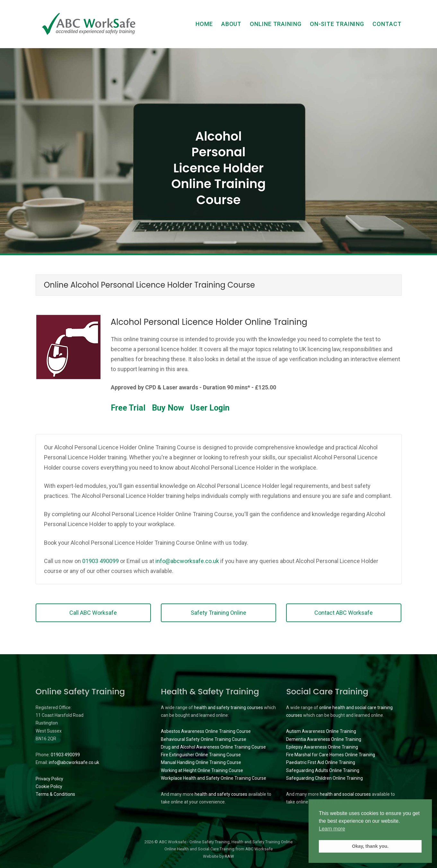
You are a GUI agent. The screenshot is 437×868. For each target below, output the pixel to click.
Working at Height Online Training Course (202, 770)
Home (204, 24)
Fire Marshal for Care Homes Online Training (331, 755)
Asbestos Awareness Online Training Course (206, 731)
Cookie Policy (49, 786)
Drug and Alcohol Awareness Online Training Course (213, 747)
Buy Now (168, 408)
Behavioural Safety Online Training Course (204, 739)
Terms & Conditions (55, 794)
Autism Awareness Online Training (321, 731)
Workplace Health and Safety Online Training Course (214, 778)
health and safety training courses (228, 707)
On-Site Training (337, 24)
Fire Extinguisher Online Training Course (201, 755)
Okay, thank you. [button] (370, 846)
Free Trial (128, 408)
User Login (210, 408)
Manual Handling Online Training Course (201, 762)
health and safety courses (221, 794)
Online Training (276, 24)
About (232, 24)
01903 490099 (101, 561)
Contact (387, 24)
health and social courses (345, 794)
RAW (229, 856)
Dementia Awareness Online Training (324, 739)
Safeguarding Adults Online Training (323, 770)
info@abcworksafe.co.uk (187, 561)
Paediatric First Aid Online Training (321, 762)
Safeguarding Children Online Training (324, 778)
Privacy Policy (49, 779)
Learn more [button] (332, 829)
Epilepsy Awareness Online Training (322, 747)
